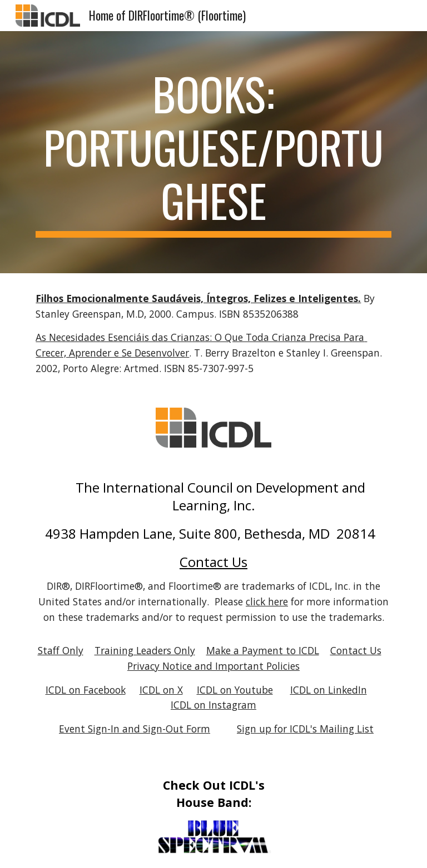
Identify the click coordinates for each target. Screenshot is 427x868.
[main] (213, 152)
